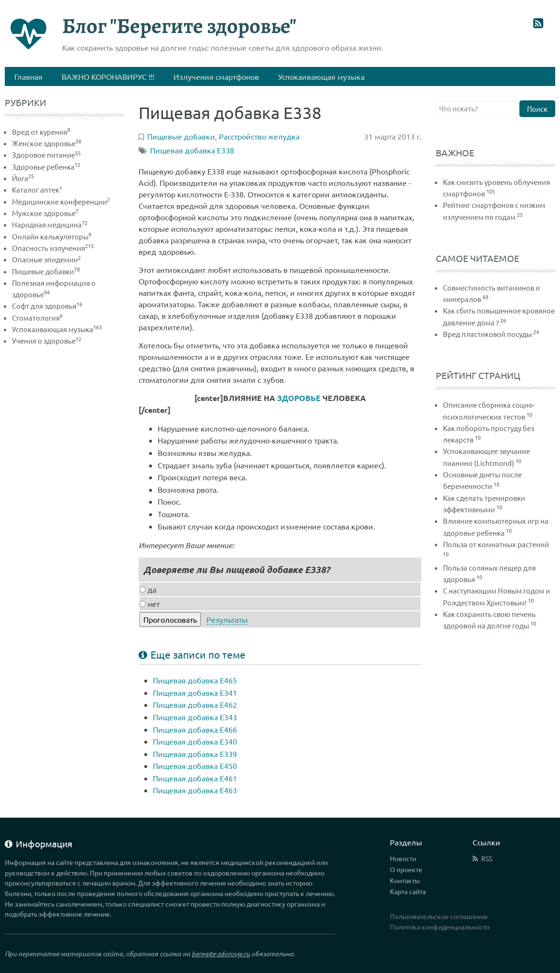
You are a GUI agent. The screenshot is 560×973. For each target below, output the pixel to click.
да (148, 589)
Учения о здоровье (47, 341)
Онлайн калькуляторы (52, 236)
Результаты (227, 619)
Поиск (537, 109)
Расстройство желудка (259, 136)
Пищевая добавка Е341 (195, 692)
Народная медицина (50, 224)
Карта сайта (408, 891)
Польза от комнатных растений (496, 544)
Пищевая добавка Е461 (195, 778)
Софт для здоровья (47, 306)
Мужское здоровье (45, 213)
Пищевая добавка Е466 (195, 729)
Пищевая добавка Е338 (192, 150)
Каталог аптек (37, 189)
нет (150, 604)
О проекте (406, 869)
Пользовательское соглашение (439, 916)
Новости (403, 858)
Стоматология (37, 318)
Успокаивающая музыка (57, 329)
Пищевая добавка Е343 (195, 717)
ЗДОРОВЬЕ (299, 398)
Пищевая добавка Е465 (195, 680)
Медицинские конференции (61, 201)
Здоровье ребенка (46, 167)
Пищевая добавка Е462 (195, 704)
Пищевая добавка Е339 (195, 754)
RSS (487, 858)
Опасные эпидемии (46, 259)
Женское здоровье (47, 143)
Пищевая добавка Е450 (195, 766)
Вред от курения (41, 132)
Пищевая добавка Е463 (195, 790)
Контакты (405, 880)
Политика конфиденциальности (440, 927)
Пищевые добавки (46, 271)
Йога (23, 178)
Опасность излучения (53, 248)
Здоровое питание (46, 155)
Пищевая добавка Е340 (195, 741)
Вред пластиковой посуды (487, 334)
